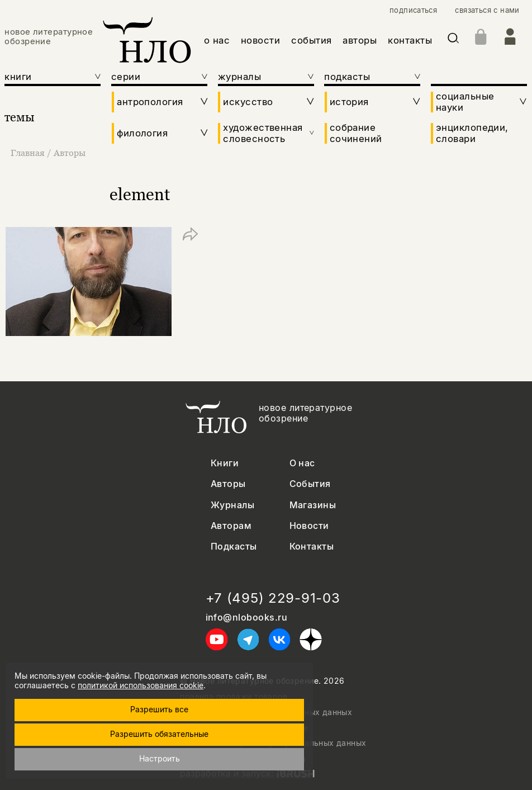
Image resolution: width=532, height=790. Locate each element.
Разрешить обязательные (159, 734)
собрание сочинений (356, 133)
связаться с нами (487, 10)
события (312, 40)
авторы (360, 40)
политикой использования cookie (141, 685)
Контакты (312, 547)
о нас (217, 40)
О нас (302, 463)
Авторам (231, 526)
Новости (309, 526)
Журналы (232, 505)
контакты (410, 40)
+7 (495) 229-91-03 (273, 598)
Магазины (313, 505)
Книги (225, 463)
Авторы (70, 153)
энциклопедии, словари (472, 133)
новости (261, 40)
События (310, 484)
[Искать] (453, 40)
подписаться (413, 10)
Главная (29, 153)
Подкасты (234, 547)
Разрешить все (159, 709)
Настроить (160, 758)
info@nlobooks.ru (247, 618)
